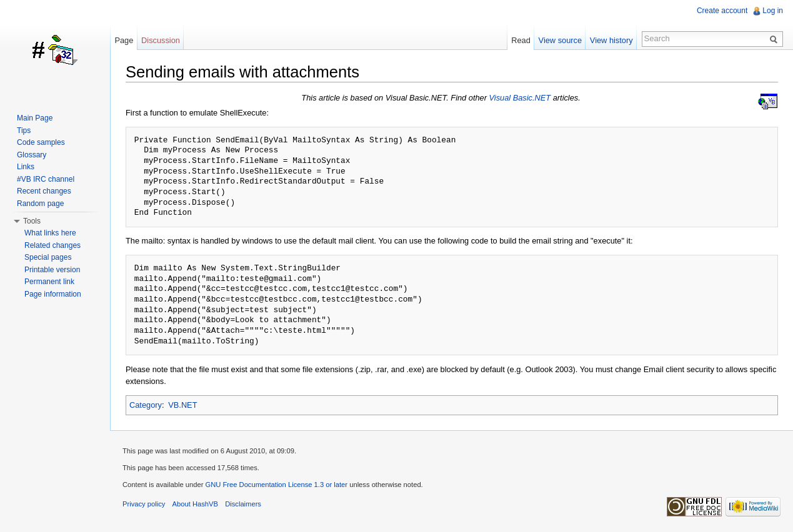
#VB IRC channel (46, 179)
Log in (773, 11)
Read (521, 40)
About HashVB (195, 504)
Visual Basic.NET (520, 98)
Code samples (41, 142)
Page (124, 40)
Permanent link (49, 282)
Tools (32, 221)
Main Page (35, 118)
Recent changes (44, 191)
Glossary (32, 155)
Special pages (48, 257)
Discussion (161, 40)
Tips (24, 131)
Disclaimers (243, 504)
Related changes (52, 245)
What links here (50, 233)
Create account (722, 11)
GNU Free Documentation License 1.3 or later (276, 485)
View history (611, 40)
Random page (40, 204)
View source (560, 40)
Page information (53, 294)
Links (26, 167)
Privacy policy (144, 504)
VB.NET (182, 405)
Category (146, 405)
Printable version (52, 270)
